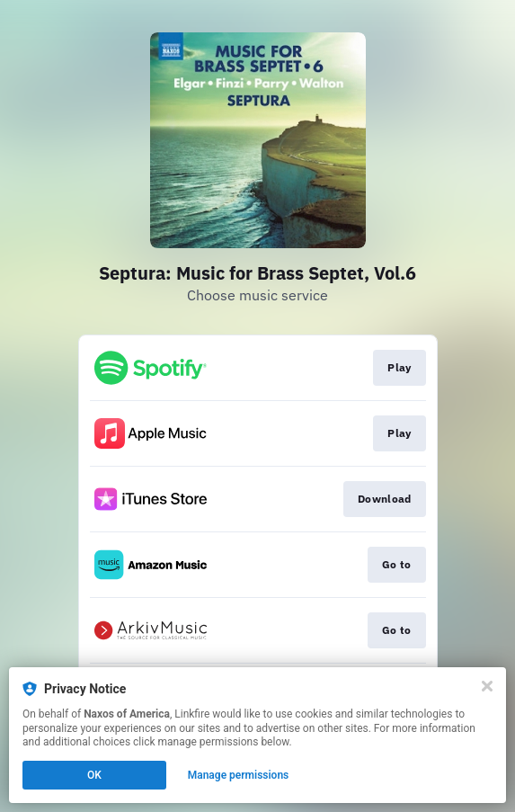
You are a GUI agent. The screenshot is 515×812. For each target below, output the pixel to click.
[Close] (487, 686)
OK (94, 775)
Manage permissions (239, 775)
